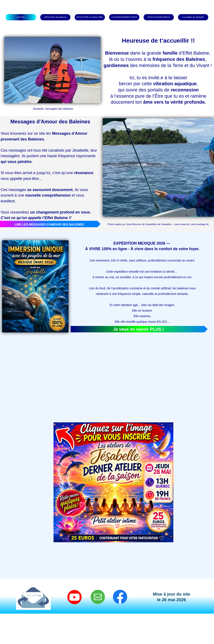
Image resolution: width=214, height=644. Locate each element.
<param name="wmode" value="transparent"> (51, 372)
